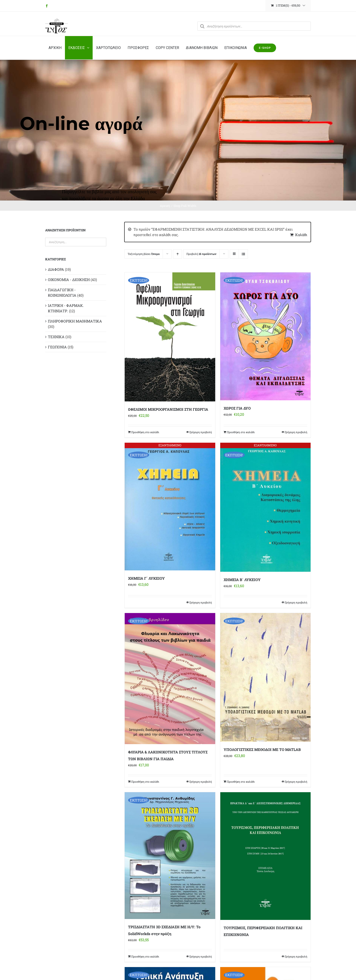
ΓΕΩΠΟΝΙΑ (57, 347)
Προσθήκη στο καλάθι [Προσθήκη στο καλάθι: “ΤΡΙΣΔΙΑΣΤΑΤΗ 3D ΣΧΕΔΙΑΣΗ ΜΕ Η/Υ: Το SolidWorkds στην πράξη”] (145, 956)
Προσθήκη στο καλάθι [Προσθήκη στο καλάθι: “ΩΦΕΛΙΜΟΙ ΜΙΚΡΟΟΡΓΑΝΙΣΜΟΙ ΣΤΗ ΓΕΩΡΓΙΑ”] (145, 432)
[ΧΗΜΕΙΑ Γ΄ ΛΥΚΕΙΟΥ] (170, 507)
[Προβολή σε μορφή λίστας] (243, 254)
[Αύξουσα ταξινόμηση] (177, 254)
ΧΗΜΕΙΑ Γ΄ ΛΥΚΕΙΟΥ (146, 578)
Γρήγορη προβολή (201, 432)
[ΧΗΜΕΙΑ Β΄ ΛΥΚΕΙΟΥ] (265, 507)
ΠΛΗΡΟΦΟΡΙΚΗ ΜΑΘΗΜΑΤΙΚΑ (75, 321)
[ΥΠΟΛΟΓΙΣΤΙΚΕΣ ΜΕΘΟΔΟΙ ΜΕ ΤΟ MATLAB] (265, 677)
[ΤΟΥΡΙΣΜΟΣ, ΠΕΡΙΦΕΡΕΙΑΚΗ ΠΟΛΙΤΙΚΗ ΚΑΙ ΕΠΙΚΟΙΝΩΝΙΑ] (265, 856)
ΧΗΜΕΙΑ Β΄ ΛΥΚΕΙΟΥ (242, 580)
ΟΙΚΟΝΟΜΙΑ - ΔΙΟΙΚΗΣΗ (69, 280)
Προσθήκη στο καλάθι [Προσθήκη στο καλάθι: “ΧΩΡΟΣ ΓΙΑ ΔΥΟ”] (241, 432)
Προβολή (201, 254)
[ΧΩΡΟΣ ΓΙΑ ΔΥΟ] (265, 336)
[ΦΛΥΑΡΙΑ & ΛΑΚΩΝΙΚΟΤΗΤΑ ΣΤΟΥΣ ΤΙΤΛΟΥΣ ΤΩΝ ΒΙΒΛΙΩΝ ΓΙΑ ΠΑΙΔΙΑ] (170, 679)
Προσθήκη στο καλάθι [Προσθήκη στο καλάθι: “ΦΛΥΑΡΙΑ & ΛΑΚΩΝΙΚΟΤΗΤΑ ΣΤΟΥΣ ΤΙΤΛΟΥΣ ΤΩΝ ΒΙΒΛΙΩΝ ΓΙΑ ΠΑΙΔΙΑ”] (145, 782)
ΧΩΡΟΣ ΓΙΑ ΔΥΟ (237, 408)
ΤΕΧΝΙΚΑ (56, 337)
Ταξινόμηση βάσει (144, 254)
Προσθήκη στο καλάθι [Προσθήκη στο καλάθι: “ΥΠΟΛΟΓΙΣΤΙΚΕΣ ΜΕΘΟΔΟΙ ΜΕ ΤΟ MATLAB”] (241, 782)
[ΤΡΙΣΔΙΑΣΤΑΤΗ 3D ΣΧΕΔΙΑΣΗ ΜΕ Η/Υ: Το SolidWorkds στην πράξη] (170, 855)
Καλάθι (301, 235)
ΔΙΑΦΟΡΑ (56, 269)
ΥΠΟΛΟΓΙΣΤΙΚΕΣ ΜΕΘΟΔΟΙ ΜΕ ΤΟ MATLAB (262, 749)
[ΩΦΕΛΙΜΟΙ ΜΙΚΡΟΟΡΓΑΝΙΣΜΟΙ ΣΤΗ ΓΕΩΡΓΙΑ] (170, 337)
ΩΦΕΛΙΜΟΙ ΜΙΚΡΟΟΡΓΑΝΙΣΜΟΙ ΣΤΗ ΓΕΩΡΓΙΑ (168, 409)
